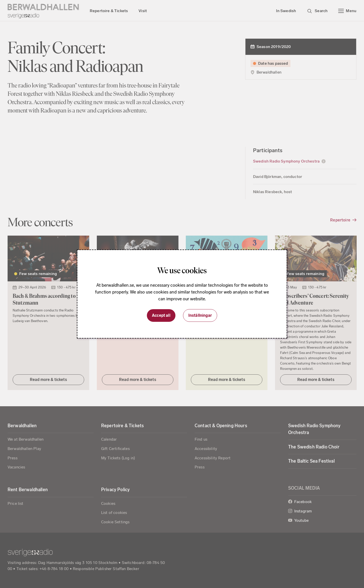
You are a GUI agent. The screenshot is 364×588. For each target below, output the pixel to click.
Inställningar (200, 315)
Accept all (161, 315)
